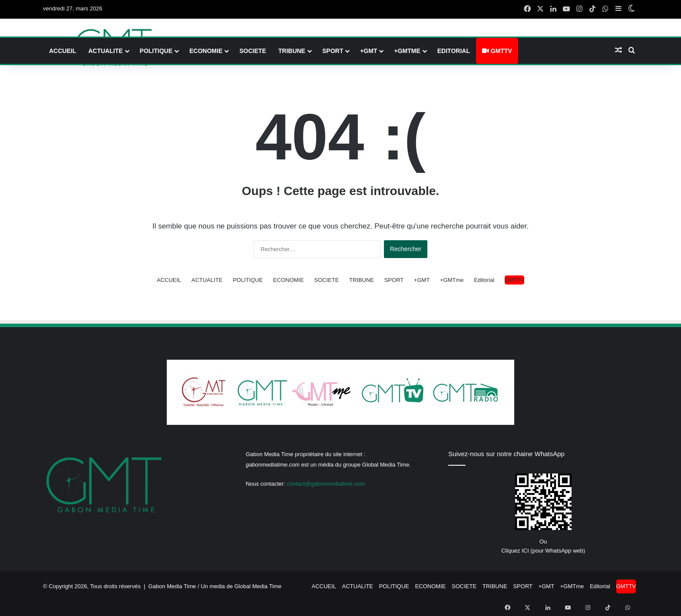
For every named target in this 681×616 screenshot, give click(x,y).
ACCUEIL (63, 51)
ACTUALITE (105, 51)
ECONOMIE (206, 51)
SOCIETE (253, 51)
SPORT (333, 51)
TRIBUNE (292, 51)
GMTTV (497, 51)
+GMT (369, 51)
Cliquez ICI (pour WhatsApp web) (543, 551)
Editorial (454, 51)
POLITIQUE (156, 51)
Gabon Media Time (172, 586)
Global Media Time (258, 586)
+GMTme (407, 51)
